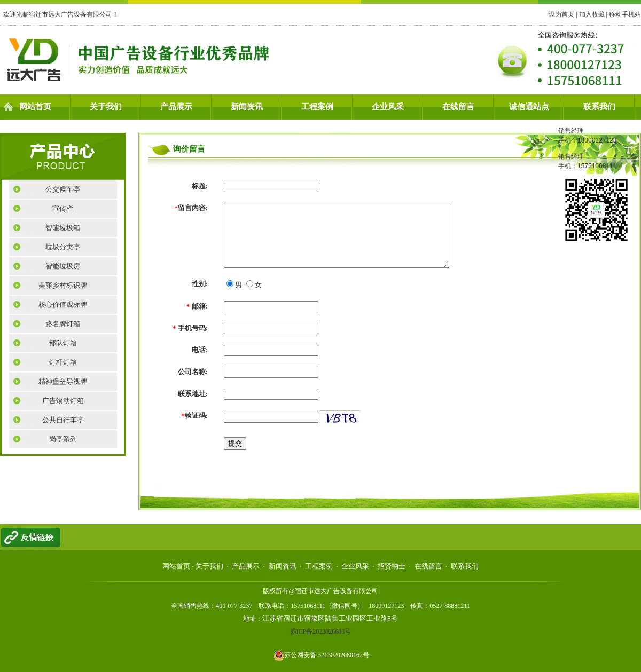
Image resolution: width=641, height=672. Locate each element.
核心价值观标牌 (63, 305)
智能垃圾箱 (63, 228)
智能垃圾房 (63, 266)
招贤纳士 (392, 566)
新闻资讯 (247, 107)
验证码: (194, 416)
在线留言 (458, 107)
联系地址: (193, 394)
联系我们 (599, 107)
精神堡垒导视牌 (63, 381)
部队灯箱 (63, 343)
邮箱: (197, 306)
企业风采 (388, 107)
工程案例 (317, 107)
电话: (200, 350)
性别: (200, 284)
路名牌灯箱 (63, 324)
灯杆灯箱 (63, 362)
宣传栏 (63, 208)
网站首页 (35, 107)
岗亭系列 (63, 439)
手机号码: (190, 328)
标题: (200, 186)
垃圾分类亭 (63, 247)
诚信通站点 (529, 107)
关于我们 (106, 107)
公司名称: (193, 372)
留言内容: (191, 208)
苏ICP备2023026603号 (321, 631)
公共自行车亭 (63, 420)
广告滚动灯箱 (63, 401)
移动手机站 (625, 14)
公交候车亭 (63, 189)
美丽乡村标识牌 (63, 285)
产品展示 (176, 107)
